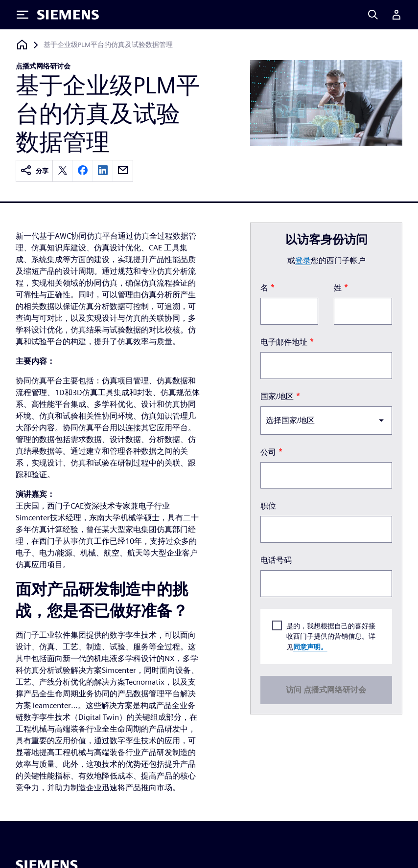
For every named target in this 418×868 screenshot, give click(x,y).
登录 (303, 260)
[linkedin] (103, 171)
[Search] (373, 15)
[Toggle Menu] (23, 15)
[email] (123, 171)
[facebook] (83, 171)
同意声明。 (310, 647)
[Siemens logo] (68, 15)
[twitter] (63, 171)
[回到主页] (22, 45)
